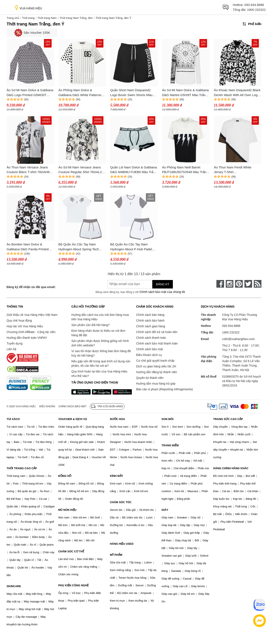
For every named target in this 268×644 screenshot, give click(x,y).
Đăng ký (163, 284)
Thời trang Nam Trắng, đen (76, 18)
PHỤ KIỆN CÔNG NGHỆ (73, 585)
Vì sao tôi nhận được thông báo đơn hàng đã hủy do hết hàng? (101, 353)
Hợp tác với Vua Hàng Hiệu (25, 326)
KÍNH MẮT (116, 476)
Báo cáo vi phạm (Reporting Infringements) (164, 389)
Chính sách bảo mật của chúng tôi (162, 292)
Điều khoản (47, 406)
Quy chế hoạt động (19, 321)
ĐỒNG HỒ (65, 476)
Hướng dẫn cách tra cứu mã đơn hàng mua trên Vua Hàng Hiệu (100, 317)
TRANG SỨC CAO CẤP (228, 419)
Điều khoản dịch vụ (149, 355)
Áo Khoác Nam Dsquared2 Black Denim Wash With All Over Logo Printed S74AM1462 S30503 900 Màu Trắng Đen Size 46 (237, 93)
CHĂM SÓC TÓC (121, 502)
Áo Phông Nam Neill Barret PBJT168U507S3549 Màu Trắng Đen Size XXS (185, 170)
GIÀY (165, 510)
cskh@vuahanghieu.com (238, 339)
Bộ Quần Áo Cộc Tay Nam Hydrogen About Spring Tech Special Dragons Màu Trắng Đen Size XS (81, 247)
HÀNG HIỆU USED (122, 544)
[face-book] (220, 284)
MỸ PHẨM (116, 555)
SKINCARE (14, 586)
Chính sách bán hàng (150, 315)
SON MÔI (168, 419)
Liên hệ (11, 349)
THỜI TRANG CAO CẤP (22, 468)
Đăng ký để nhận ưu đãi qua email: (31, 287)
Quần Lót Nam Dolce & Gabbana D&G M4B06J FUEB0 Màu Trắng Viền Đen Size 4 (134, 170)
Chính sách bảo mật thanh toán (157, 343)
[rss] (258, 284)
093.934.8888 (254, 5)
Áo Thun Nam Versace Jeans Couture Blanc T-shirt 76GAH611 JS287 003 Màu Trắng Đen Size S (30, 170)
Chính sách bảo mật (150, 349)
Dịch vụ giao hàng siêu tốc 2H (156, 366)
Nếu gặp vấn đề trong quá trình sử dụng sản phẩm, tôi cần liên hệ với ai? (101, 363)
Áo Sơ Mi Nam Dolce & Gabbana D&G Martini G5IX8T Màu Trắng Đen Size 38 (185, 93)
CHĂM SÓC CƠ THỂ (71, 551)
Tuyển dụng (15, 343)
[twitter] (248, 284)
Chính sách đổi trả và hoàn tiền (157, 332)
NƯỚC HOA (117, 419)
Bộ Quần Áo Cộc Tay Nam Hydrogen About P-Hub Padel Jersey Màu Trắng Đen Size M (132, 247)
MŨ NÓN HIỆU (67, 510)
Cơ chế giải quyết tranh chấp (155, 361)
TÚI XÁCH (13, 419)
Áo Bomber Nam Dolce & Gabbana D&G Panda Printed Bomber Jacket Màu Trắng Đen (29, 247)
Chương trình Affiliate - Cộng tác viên (31, 332)
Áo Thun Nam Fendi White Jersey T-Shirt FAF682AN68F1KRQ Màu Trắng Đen (237, 170)
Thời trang (28, 18)
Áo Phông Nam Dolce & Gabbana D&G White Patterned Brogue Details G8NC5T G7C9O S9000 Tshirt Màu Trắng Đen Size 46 (82, 93)
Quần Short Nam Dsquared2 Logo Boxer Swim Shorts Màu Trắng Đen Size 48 (131, 93)
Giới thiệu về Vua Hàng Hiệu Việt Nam (32, 315)
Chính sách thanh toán (151, 338)
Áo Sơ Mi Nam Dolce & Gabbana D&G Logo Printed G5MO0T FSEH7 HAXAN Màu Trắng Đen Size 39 (30, 93)
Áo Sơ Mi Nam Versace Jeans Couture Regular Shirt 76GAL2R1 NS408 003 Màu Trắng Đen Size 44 (82, 170)
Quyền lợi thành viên (150, 378)
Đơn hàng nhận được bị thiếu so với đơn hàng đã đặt (98, 333)
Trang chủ (13, 18)
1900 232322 (256, 10)
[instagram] (230, 284)
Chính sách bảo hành (150, 321)
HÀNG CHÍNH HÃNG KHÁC (231, 468)
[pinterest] (239, 284)
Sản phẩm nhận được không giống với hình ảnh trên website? (100, 343)
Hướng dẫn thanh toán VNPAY (27, 338)
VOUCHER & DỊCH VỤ (73, 419)
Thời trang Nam (47, 18)
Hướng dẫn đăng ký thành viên (157, 372)
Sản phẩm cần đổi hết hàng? (90, 325)
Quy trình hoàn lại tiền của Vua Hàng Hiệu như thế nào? (99, 374)
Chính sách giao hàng (151, 326)
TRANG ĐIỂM (170, 445)
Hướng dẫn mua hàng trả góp (156, 384)
